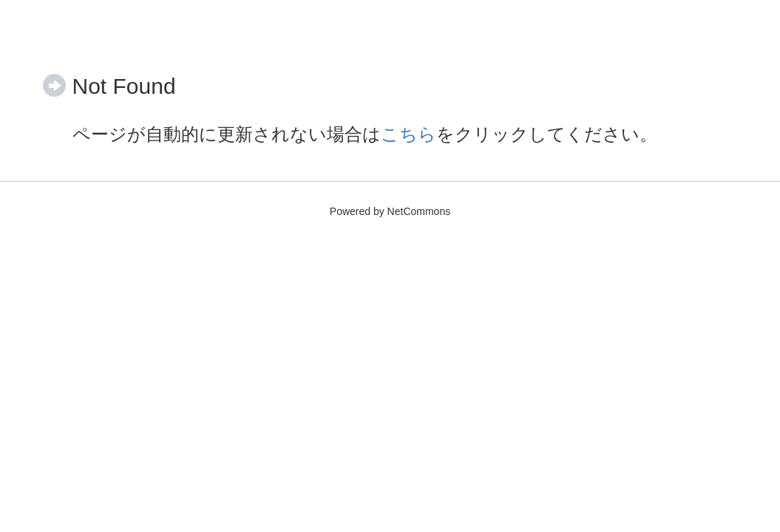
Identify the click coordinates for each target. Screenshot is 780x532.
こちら (408, 134)
